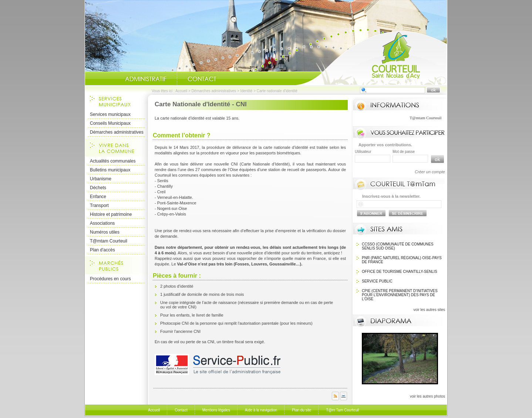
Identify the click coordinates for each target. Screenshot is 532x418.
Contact (202, 79)
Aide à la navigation (261, 410)
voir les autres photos (427, 396)
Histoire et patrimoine (111, 214)
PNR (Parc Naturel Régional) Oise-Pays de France (402, 260)
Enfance (98, 197)
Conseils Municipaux (110, 123)
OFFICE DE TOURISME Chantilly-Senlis (400, 272)
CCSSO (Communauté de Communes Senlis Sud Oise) (398, 246)
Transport (99, 205)
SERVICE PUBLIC (377, 281)
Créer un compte (430, 172)
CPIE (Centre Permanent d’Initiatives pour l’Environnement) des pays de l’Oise (400, 295)
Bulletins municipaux (110, 170)
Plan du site (302, 410)
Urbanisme (101, 179)
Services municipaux (110, 114)
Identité (247, 91)
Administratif (146, 79)
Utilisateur (363, 152)
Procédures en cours (110, 279)
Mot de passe (404, 152)
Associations (102, 223)
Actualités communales (113, 161)
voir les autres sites (429, 310)
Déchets (98, 188)
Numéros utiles (105, 232)
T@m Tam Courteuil (342, 410)
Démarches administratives (214, 91)
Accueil (371, 58)
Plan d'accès (102, 250)
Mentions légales (216, 410)
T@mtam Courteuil (109, 241)
